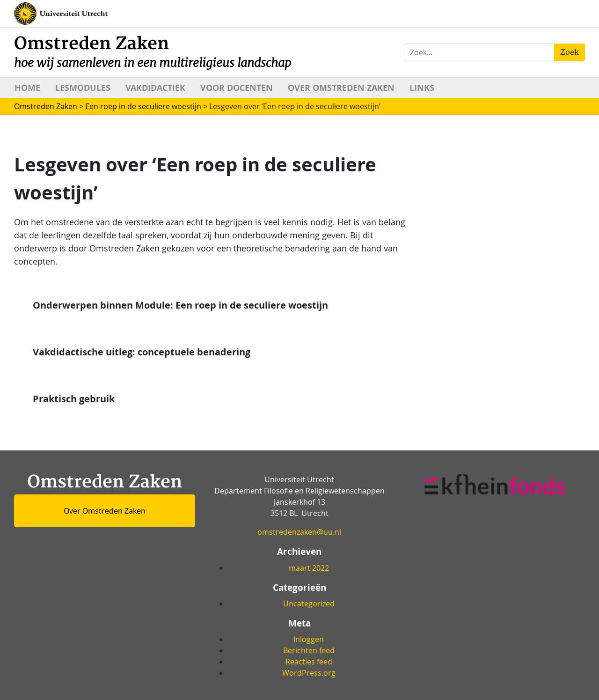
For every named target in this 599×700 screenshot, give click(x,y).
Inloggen (309, 639)
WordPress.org (309, 673)
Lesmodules (83, 88)
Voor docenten (237, 88)
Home (27, 88)
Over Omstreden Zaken (341, 88)
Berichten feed (309, 650)
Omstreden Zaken (153, 52)
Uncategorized (309, 604)
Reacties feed (309, 662)
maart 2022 (309, 568)
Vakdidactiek (155, 88)
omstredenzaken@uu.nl (299, 532)
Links (422, 88)
